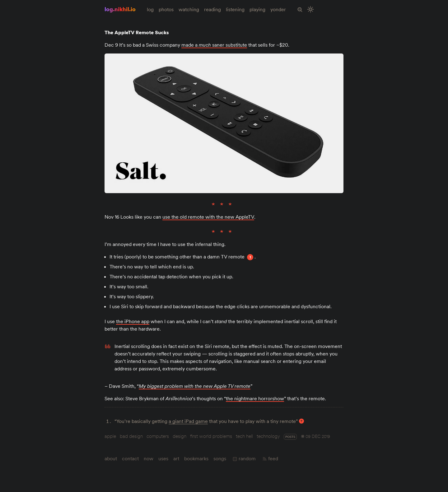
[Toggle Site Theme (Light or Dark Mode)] (311, 9)
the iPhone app (133, 321)
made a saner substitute (214, 45)
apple (110, 436)
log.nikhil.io (120, 9)
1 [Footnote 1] (250, 257)
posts (290, 437)
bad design (131, 436)
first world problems (211, 436)
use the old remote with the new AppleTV (208, 217)
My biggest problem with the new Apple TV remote (195, 386)
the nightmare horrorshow (255, 398)
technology (268, 436)
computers (158, 436)
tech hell (244, 436)
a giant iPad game (188, 421)
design (180, 436)
